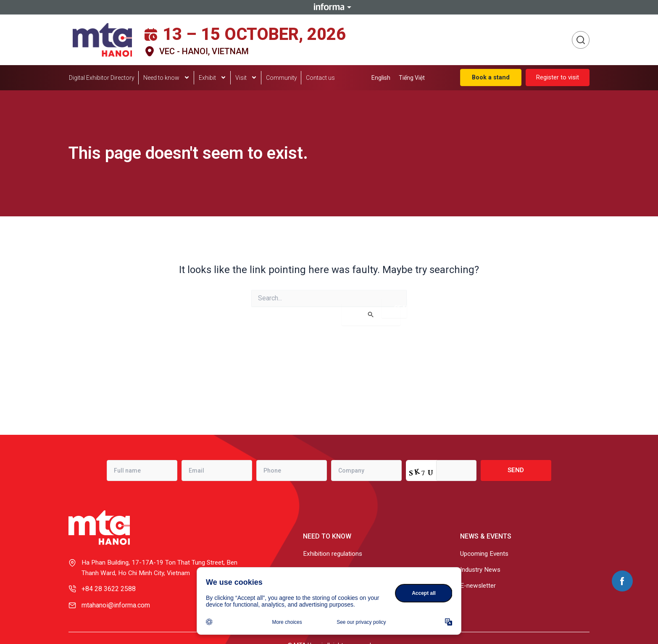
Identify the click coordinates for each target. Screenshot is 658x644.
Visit (246, 78)
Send (516, 469)
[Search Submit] (371, 314)
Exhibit (213, 78)
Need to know (167, 78)
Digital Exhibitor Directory (102, 78)
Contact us (320, 78)
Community (282, 78)
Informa (329, 7)
